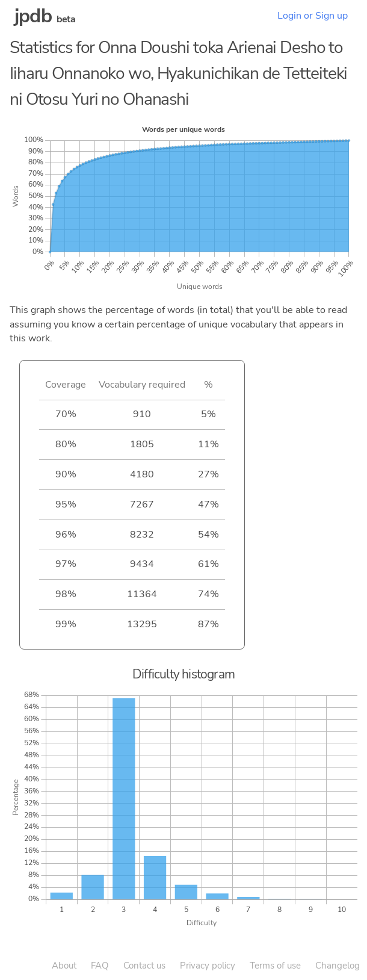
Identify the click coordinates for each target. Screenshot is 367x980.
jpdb (33, 16)
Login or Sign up (313, 16)
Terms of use (275, 966)
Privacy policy (208, 966)
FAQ (100, 966)
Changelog (338, 966)
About (64, 966)
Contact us (144, 966)
